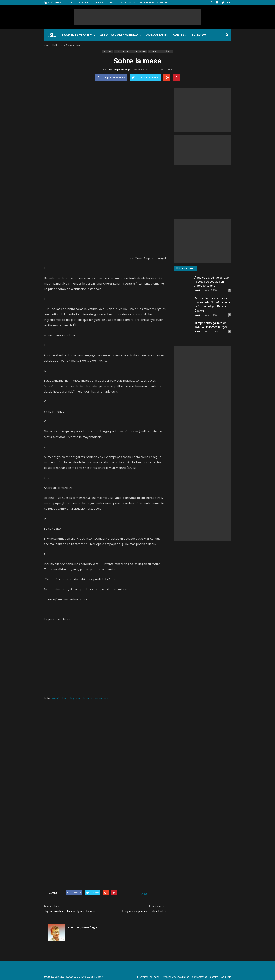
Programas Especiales (79, 35)
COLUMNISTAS (140, 52)
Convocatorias (157, 35)
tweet (144, 894)
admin (198, 290)
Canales (180, 35)
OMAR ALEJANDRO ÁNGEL (160, 52)
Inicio (70, 2)
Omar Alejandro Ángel (119, 70)
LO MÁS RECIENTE (123, 52)
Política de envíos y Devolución (155, 2)
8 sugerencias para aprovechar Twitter (144, 911)
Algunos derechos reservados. (90, 698)
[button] (227, 35)
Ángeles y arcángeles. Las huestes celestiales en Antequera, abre (212, 282)
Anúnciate (99, 2)
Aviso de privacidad (128, 2)
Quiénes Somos (83, 2)
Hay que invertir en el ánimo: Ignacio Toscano (70, 911)
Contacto (111, 2)
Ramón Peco (60, 698)
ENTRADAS (107, 52)
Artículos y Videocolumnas (121, 35)
